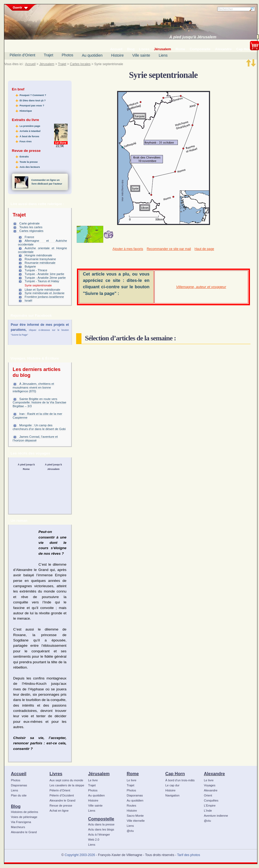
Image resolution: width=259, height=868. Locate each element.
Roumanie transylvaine (40, 259)
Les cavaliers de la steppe (67, 785)
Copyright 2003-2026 (80, 855)
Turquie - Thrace (36, 270)
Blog (16, 806)
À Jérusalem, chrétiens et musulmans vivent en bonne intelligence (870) (33, 387)
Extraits (24, 157)
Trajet (49, 55)
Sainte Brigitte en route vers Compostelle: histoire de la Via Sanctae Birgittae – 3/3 (40, 403)
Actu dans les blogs (101, 829)
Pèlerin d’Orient (22, 55)
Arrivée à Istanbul (30, 131)
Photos (68, 55)
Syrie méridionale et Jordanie (45, 293)
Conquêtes (211, 800)
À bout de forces (30, 136)
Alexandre (214, 774)
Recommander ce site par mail (169, 249)
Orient (208, 795)
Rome (133, 774)
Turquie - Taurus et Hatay (42, 281)
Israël (28, 301)
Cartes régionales (32, 231)
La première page (30, 126)
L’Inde (208, 811)
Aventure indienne (216, 816)
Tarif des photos (188, 855)
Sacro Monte (135, 816)
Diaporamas (19, 785)
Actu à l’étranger (99, 834)
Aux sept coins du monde (66, 780)
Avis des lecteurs (30, 167)
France (30, 237)
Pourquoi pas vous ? (32, 106)
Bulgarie (30, 266)
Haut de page (204, 249)
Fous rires (26, 141)
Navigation (172, 795)
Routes (131, 806)
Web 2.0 (94, 840)
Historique (26, 111)
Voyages (210, 785)
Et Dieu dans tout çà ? (33, 101)
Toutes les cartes (31, 227)
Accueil (30, 64)
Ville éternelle (136, 821)
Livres (56, 774)
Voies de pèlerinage (24, 817)
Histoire (117, 55)
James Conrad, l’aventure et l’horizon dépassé (35, 439)
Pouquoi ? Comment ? (33, 95)
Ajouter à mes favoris (128, 249)
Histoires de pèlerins (24, 812)
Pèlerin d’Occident (62, 795)
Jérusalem (47, 64)
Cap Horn (175, 774)
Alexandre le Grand (24, 832)
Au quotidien (92, 55)
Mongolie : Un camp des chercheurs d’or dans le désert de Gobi (39, 427)
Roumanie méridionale (40, 263)
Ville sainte (141, 55)
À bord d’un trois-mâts (180, 780)
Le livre (93, 780)
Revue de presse (61, 806)
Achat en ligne (59, 811)
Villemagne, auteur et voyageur (201, 287)
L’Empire (210, 806)
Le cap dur (172, 785)
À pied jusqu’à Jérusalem (193, 37)
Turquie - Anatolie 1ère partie (45, 274)
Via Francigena (21, 822)
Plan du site (19, 795)
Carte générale (30, 223)
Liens (163, 55)
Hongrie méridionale (38, 255)
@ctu (130, 831)
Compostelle (101, 819)
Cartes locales (80, 64)
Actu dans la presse (101, 824)
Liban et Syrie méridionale (43, 290)
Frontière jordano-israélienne (44, 297)
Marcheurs (18, 827)
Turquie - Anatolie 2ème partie (45, 278)
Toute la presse (29, 162)
